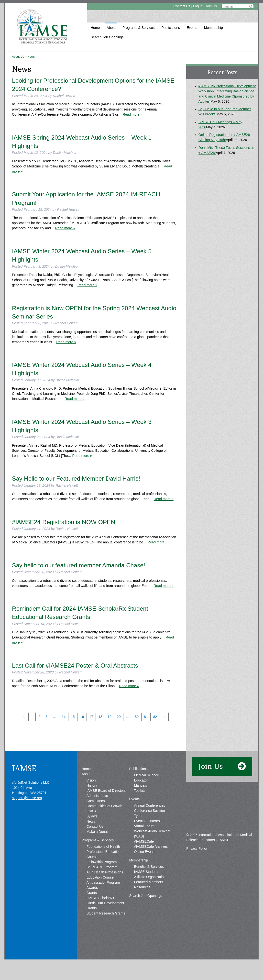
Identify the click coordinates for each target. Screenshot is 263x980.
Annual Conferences (149, 821)
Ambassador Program (103, 898)
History (92, 801)
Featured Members (148, 897)
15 (73, 717)
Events (192, 28)
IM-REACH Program (102, 882)
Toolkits (140, 806)
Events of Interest (147, 836)
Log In (198, 6)
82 (155, 717)
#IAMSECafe (144, 857)
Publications (171, 28)
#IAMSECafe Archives (151, 862)
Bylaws (92, 832)
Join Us (211, 6)
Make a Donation (99, 847)
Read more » (133, 114)
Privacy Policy (197, 864)
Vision (91, 796)
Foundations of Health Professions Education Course (104, 867)
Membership (214, 28)
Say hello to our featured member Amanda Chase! (79, 565)
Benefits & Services (149, 882)
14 (64, 717)
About (111, 28)
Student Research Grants (106, 929)
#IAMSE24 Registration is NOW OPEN (64, 522)
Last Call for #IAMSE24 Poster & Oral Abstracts (75, 666)
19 (110, 717)
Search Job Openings (107, 37)
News (31, 57)
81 (146, 717)
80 (137, 717)
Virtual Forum (144, 841)
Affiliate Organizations (151, 892)
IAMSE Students (147, 887)
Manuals (140, 801)
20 (119, 717)
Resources (142, 903)
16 (82, 717)
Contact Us (182, 6)
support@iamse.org (27, 813)
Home (95, 28)
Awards (92, 903)
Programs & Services (138, 28)
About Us (18, 57)
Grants (92, 908)
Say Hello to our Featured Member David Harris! (76, 479)
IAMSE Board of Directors (106, 806)
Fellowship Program (102, 877)
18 (100, 717)
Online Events (145, 867)
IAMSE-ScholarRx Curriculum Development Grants (105, 918)
